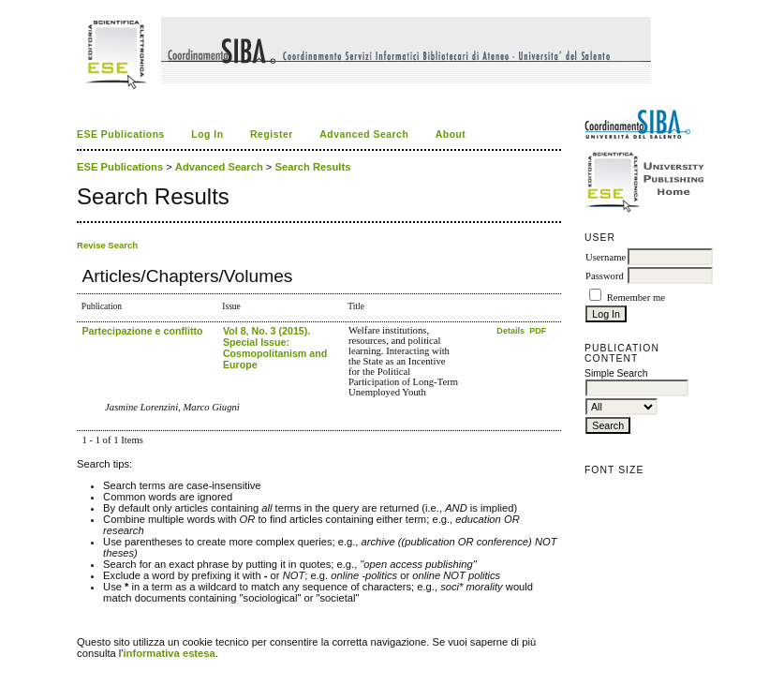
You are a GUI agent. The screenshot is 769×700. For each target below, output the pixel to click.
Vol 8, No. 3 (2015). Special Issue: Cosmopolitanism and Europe (275, 348)
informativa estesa (170, 653)
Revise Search (107, 245)
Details (511, 331)
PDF (538, 331)
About (451, 134)
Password (605, 276)
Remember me (636, 298)
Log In (207, 134)
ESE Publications (121, 134)
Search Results (313, 167)
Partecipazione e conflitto (142, 331)
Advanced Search (364, 134)
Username (606, 257)
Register (272, 134)
